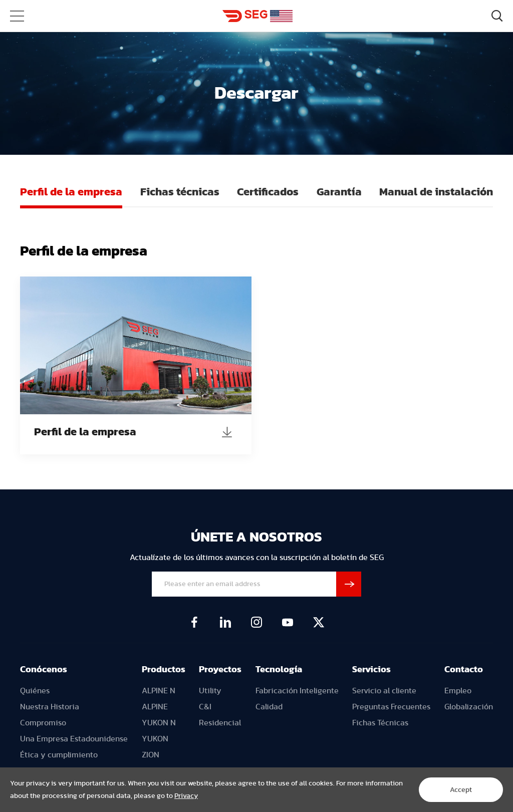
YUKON (155, 739)
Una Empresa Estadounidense (74, 739)
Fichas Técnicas (380, 723)
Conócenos (44, 670)
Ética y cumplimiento (59, 755)
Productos (164, 670)
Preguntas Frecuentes (391, 707)
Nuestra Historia (50, 707)
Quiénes (35, 691)
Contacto (464, 670)
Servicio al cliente (384, 691)
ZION (151, 755)
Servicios (371, 670)
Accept (461, 790)
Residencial (220, 723)
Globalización (469, 707)
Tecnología (279, 670)
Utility (210, 691)
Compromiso (43, 723)
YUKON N (159, 723)
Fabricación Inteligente (297, 691)
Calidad (269, 707)
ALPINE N (159, 691)
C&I (205, 707)
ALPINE (155, 707)
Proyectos (220, 670)
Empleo (458, 691)
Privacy (186, 796)
